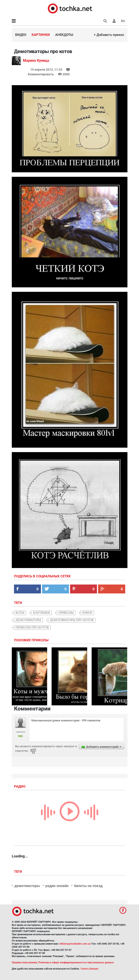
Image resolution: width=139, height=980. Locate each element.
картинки (41, 613)
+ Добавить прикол (109, 35)
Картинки (41, 35)
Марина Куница (36, 61)
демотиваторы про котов (72, 620)
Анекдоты (64, 35)
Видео (21, 35)
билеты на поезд (88, 886)
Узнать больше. (90, 969)
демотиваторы (28, 620)
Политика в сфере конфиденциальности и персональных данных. (76, 962)
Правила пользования (24, 962)
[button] (114, 21)
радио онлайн (57, 886)
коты (20, 613)
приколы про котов (32, 627)
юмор (87, 613)
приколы (66, 613)
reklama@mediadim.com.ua (75, 944)
